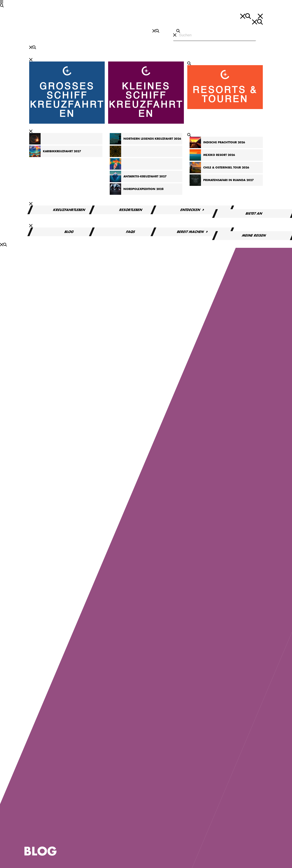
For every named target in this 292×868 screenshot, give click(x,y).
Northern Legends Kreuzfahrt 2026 (152, 139)
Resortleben (131, 210)
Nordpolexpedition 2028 (143, 189)
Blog (69, 232)
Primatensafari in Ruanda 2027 (228, 180)
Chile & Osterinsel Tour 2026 (226, 168)
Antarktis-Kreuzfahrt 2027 (145, 176)
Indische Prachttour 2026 (224, 142)
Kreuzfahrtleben (69, 210)
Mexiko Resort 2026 (219, 155)
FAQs (131, 232)
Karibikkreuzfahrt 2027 (62, 151)
